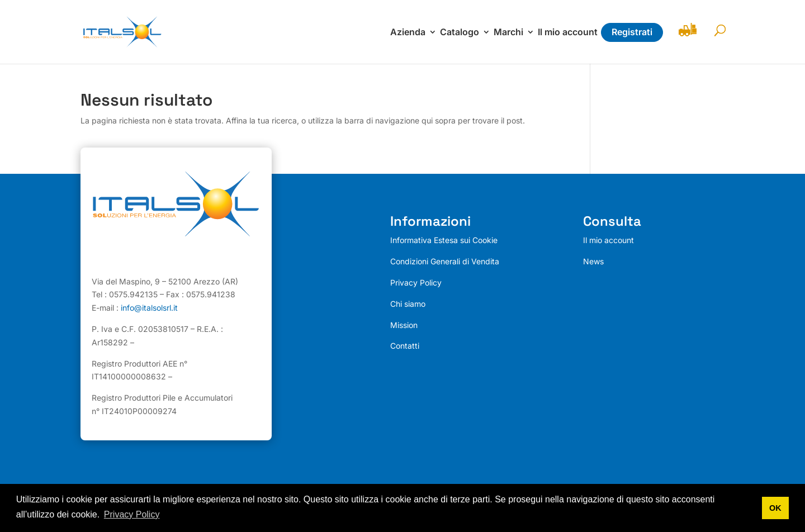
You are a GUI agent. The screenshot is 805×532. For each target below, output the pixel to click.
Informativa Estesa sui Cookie (444, 240)
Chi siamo (408, 304)
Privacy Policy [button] (132, 514)
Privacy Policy (416, 282)
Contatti (405, 346)
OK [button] (775, 508)
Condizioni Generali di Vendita (445, 261)
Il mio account (568, 33)
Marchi (508, 33)
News (593, 261)
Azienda (408, 33)
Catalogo (460, 33)
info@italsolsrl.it (149, 308)
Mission (404, 325)
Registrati (632, 32)
